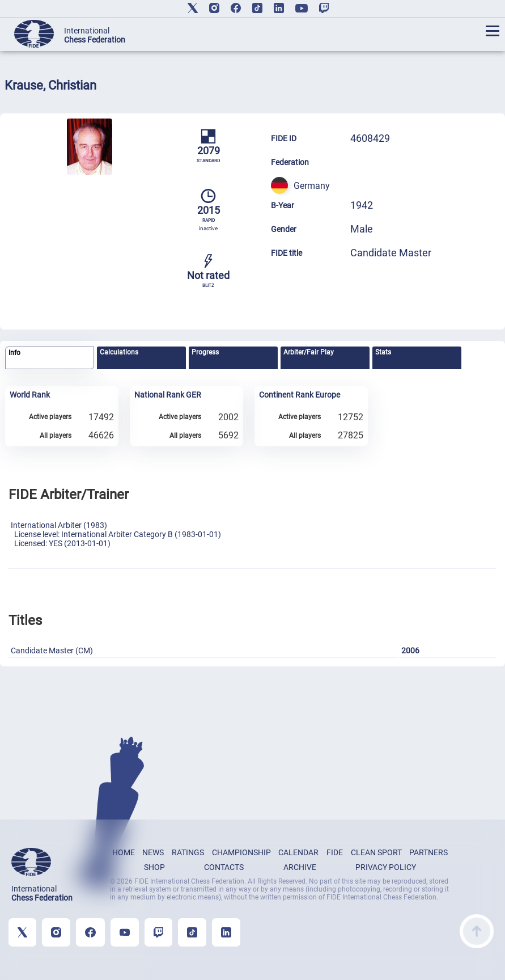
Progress (205, 352)
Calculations (119, 352)
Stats (383, 352)
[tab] (50, 358)
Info (14, 353)
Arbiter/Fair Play (309, 352)
